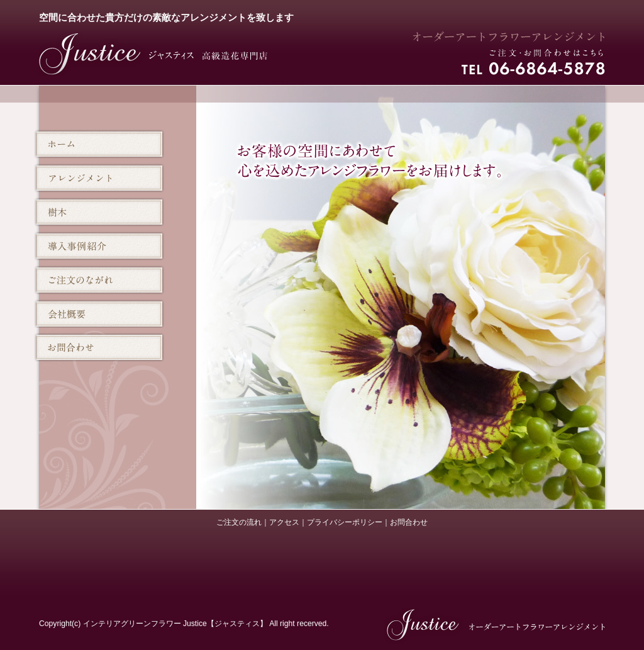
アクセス (284, 522)
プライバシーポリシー (345, 522)
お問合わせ (409, 522)
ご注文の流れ (239, 522)
